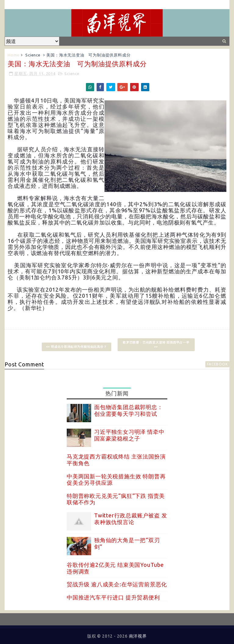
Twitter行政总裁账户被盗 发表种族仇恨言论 (131, 519)
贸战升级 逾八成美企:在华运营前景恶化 (117, 584)
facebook (217, 364)
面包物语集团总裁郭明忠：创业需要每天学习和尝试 (129, 410)
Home (13, 55)
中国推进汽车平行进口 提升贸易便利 (113, 597)
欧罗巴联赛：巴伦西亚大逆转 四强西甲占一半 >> (156, 345)
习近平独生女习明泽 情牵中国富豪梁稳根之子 (129, 435)
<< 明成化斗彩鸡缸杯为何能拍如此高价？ (76, 347)
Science (33, 55)
